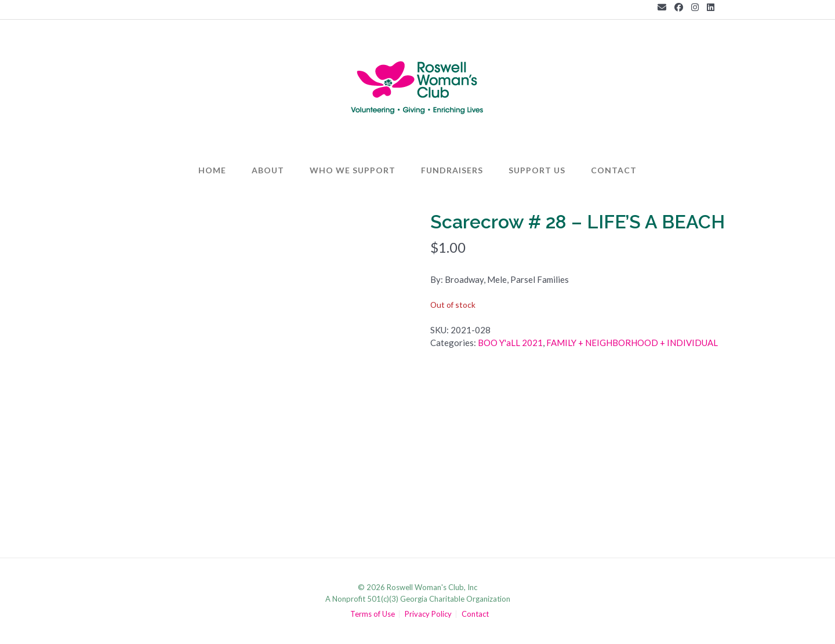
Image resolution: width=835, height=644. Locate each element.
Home (212, 170)
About (268, 170)
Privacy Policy (428, 614)
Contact (614, 170)
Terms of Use (373, 614)
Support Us (537, 170)
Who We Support (353, 170)
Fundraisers (452, 170)
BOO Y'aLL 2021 (510, 343)
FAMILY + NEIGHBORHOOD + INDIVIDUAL (632, 343)
